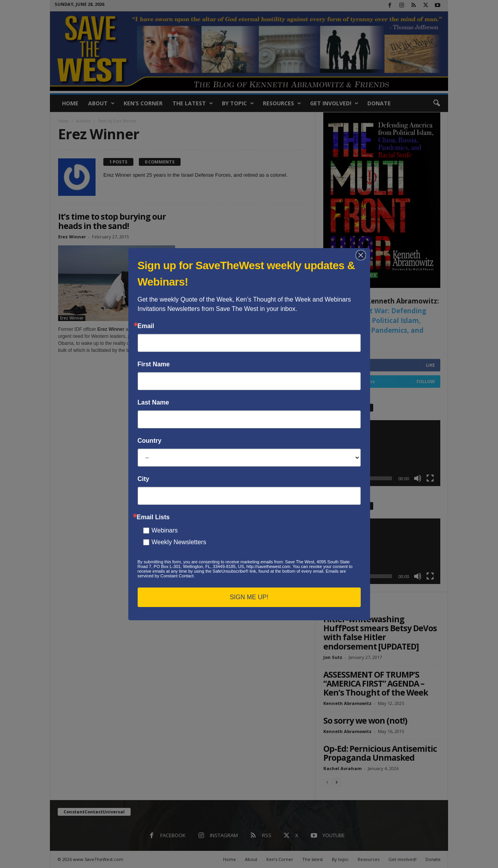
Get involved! (334, 103)
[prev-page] (327, 782)
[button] (436, 103)
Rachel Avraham (342, 768)
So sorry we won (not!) (365, 721)
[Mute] (418, 478)
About (101, 103)
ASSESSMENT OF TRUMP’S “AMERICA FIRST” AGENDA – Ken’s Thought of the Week (376, 683)
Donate (379, 103)
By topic (238, 103)
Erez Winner (72, 237)
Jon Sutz (333, 657)
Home (70, 103)
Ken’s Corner (143, 103)
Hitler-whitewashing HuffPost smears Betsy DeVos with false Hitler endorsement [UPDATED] (380, 633)
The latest (193, 103)
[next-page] (337, 782)
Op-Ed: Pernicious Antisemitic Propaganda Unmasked (380, 753)
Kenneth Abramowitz (347, 703)
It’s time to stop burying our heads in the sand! (112, 221)
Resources (282, 103)
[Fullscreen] (430, 478)
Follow (426, 381)
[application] (382, 453)
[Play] (333, 478)
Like (430, 365)
